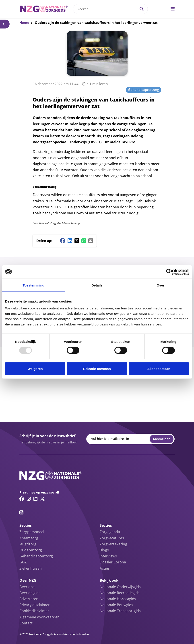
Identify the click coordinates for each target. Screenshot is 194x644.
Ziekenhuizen (31, 568)
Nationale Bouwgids (116, 605)
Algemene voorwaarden (39, 617)
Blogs (104, 550)
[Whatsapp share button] (84, 241)
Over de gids (30, 593)
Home (24, 22)
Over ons (27, 587)
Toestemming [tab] (34, 285)
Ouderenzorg (31, 550)
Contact (26, 623)
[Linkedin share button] (70, 241)
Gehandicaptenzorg (143, 89)
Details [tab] (97, 285)
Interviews (108, 556)
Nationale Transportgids (120, 611)
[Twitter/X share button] (77, 241)
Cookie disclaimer (34, 611)
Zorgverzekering (113, 544)
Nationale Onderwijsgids (120, 587)
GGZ (23, 562)
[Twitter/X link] (42, 499)
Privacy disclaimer (35, 605)
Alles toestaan (159, 369)
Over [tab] (160, 285)
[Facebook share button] (63, 241)
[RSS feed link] (21, 512)
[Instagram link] (29, 499)
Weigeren (35, 369)
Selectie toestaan (97, 369)
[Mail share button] (91, 241)
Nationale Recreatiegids (120, 593)
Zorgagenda (110, 532)
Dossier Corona (113, 562)
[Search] (142, 9)
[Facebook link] (22, 499)
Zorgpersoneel (32, 532)
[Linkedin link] (35, 499)
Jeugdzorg (28, 544)
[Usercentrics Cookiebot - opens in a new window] (169, 272)
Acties (105, 568)
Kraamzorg (29, 538)
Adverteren (29, 599)
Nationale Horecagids (118, 599)
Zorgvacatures (112, 538)
